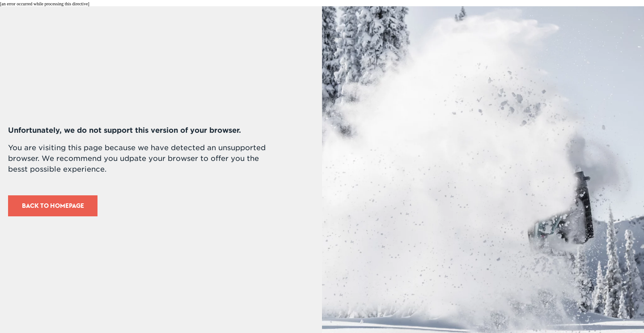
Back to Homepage (53, 206)
